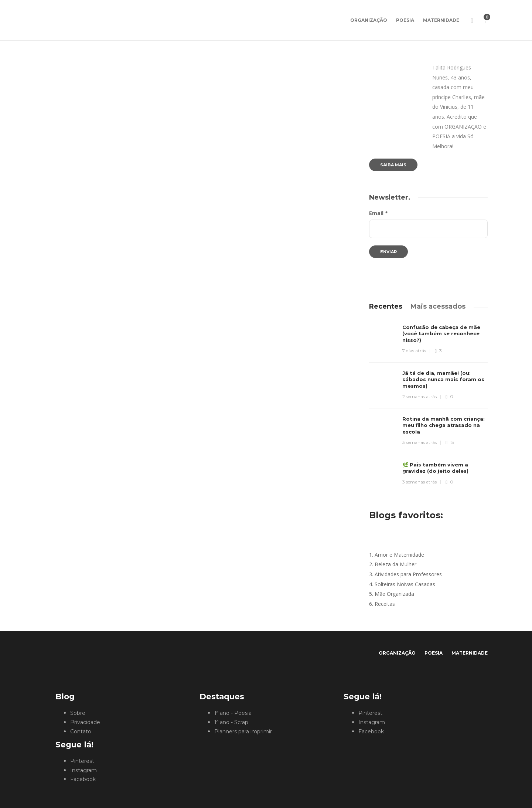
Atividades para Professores (408, 574)
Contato (81, 731)
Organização (369, 20)
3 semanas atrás (420, 442)
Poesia (405, 20)
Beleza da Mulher (395, 564)
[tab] (386, 306)
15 (449, 442)
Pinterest (82, 761)
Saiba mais (393, 165)
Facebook (83, 779)
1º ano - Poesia (233, 713)
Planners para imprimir (243, 731)
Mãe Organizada (394, 594)
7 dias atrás (414, 351)
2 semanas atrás (420, 396)
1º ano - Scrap (231, 722)
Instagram (83, 770)
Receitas (385, 604)
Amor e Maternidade (399, 555)
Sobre (78, 713)
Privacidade (85, 722)
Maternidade (441, 20)
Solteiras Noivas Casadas (405, 584)
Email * (378, 213)
